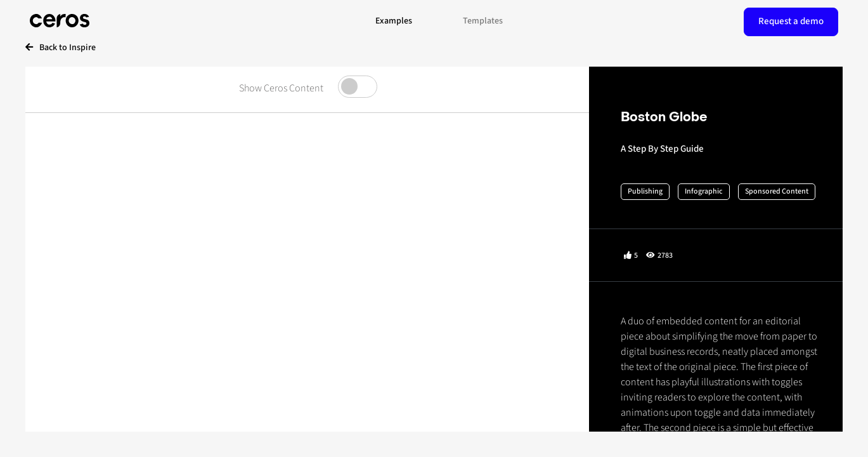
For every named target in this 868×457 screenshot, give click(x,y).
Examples (394, 21)
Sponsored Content (777, 191)
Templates (483, 21)
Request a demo (791, 21)
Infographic (704, 191)
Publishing (645, 191)
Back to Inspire (61, 48)
